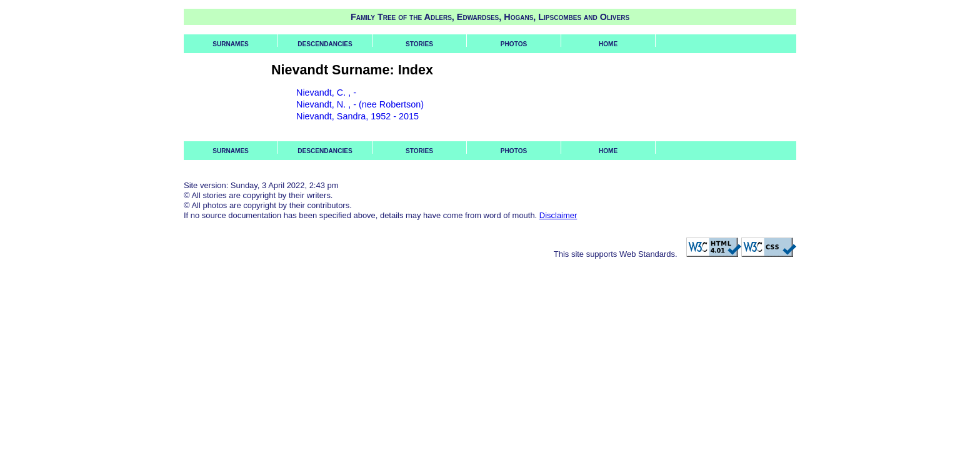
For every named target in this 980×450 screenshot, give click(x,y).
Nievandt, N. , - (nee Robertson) (360, 104)
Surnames (231, 44)
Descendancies (325, 44)
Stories (419, 44)
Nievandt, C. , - (326, 92)
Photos (514, 44)
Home (608, 44)
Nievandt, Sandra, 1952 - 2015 (357, 116)
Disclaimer (558, 215)
